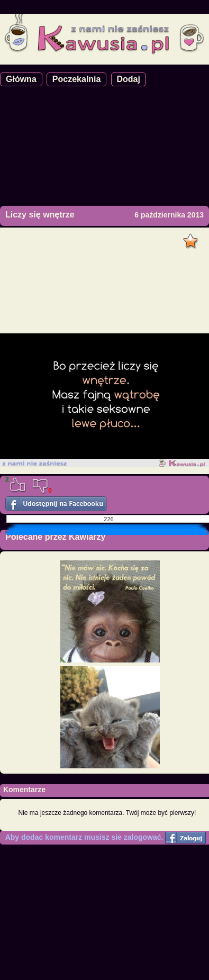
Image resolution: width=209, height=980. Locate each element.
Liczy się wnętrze (40, 215)
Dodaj (129, 79)
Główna (21, 79)
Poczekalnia (77, 79)
